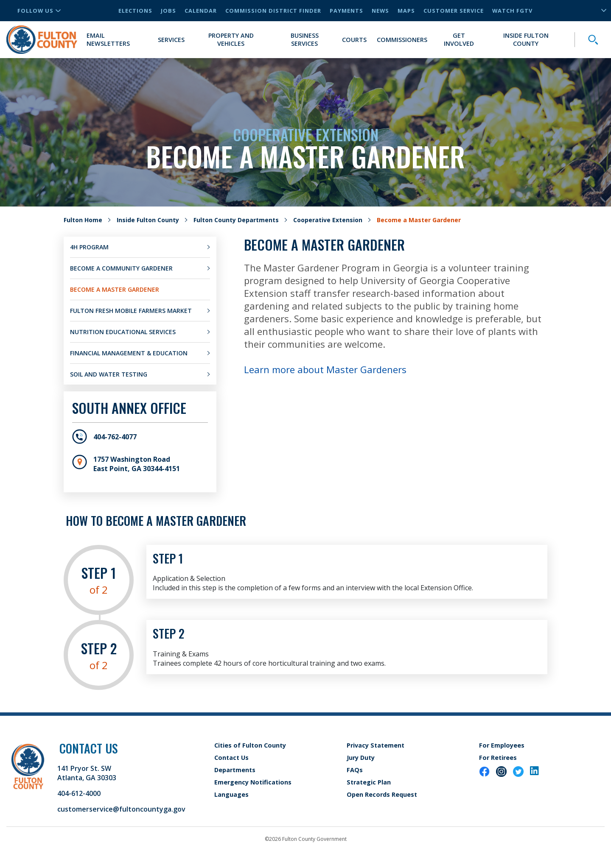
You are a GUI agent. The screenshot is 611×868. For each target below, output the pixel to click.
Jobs (168, 11)
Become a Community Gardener (121, 268)
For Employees (502, 745)
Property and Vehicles (231, 39)
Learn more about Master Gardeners (325, 369)
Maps (406, 11)
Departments (235, 770)
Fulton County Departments (236, 220)
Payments (346, 11)
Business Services (305, 39)
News (380, 11)
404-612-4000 (79, 793)
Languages (231, 794)
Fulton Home (83, 220)
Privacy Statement (376, 745)
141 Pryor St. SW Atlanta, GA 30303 (87, 773)
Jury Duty (361, 758)
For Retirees (498, 758)
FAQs (355, 770)
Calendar (201, 11)
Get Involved (459, 39)
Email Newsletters (108, 39)
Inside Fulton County (526, 39)
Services (171, 40)
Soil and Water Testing (109, 374)
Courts (354, 40)
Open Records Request (382, 794)
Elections (135, 11)
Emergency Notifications (253, 782)
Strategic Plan (369, 782)
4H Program (89, 247)
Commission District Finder (273, 11)
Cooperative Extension (328, 220)
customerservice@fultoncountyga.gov (121, 809)
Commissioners (402, 40)
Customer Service (454, 11)
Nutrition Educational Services (123, 332)
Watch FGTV (512, 11)
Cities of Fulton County (250, 745)
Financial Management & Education (129, 353)
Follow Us (39, 11)
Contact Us (231, 758)
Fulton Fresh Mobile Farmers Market (131, 311)
